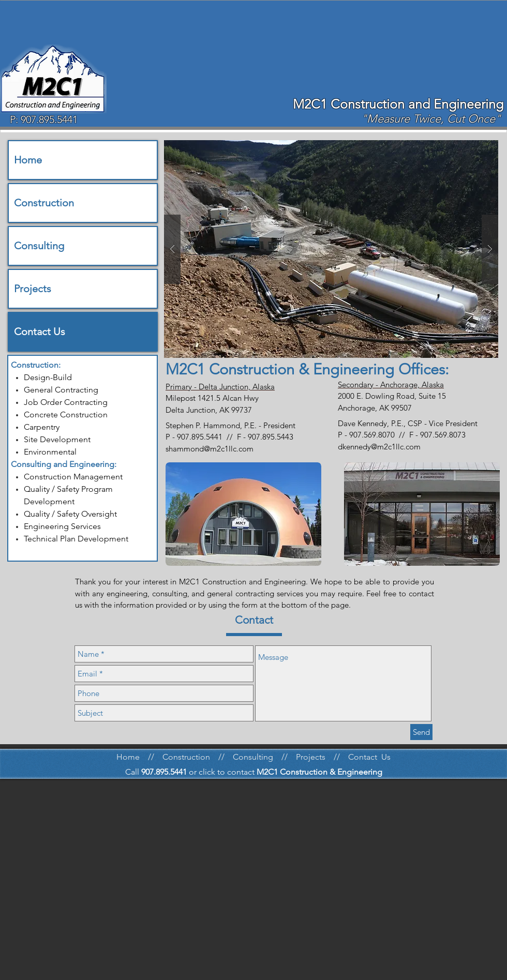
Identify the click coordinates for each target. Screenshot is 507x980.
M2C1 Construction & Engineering (319, 772)
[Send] (421, 732)
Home (28, 160)
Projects (33, 289)
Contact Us (40, 331)
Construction (44, 203)
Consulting (39, 246)
